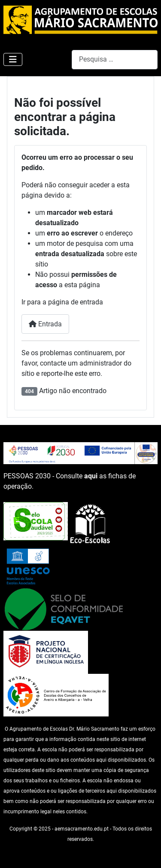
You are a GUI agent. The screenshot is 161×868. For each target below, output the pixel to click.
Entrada (45, 324)
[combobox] (115, 60)
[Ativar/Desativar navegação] (13, 59)
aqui (91, 476)
